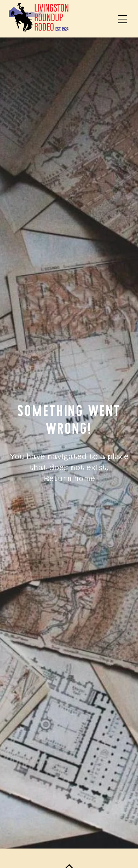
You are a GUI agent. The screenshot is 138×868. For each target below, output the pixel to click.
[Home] (39, 19)
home (84, 478)
